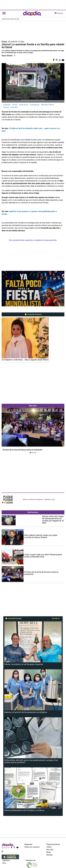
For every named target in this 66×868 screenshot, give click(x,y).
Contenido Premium (33, 314)
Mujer (49, 852)
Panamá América (53, 844)
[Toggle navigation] (4, 13)
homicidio (14, 107)
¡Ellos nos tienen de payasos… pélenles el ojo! (39, 499)
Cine (4, 863)
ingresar (59, 13)
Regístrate (28, 844)
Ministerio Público (48, 105)
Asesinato (7, 105)
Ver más (56, 618)
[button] (6, 431)
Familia (15, 105)
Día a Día (50, 850)
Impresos (6, 860)
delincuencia (24, 105)
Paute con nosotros (32, 847)
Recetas (49, 855)
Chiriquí (6, 107)
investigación (35, 105)
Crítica (49, 847)
